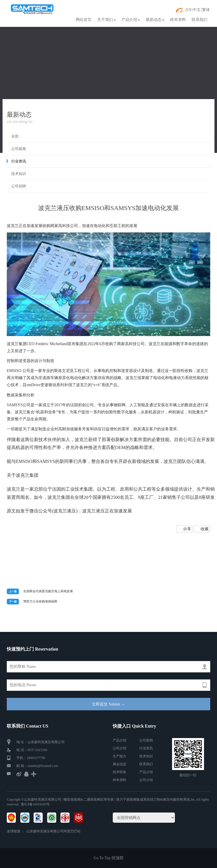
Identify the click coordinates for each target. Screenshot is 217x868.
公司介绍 (120, 748)
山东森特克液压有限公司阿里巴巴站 (53, 831)
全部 (15, 136)
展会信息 (120, 764)
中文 (197, 10)
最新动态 (155, 20)
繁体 (206, 10)
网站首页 (84, 20)
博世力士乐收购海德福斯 (40, 601)
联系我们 (199, 20)
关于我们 (107, 20)
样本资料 (178, 20)
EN (189, 10)
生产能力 (120, 756)
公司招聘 (19, 186)
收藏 (205, 529)
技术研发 (120, 772)
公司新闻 (19, 149)
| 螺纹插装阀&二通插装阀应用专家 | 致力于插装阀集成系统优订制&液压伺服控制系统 (126, 799)
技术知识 (19, 174)
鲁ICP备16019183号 (35, 804)
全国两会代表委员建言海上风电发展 (48, 591)
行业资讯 (19, 161)
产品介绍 (131, 20)
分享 (187, 529)
